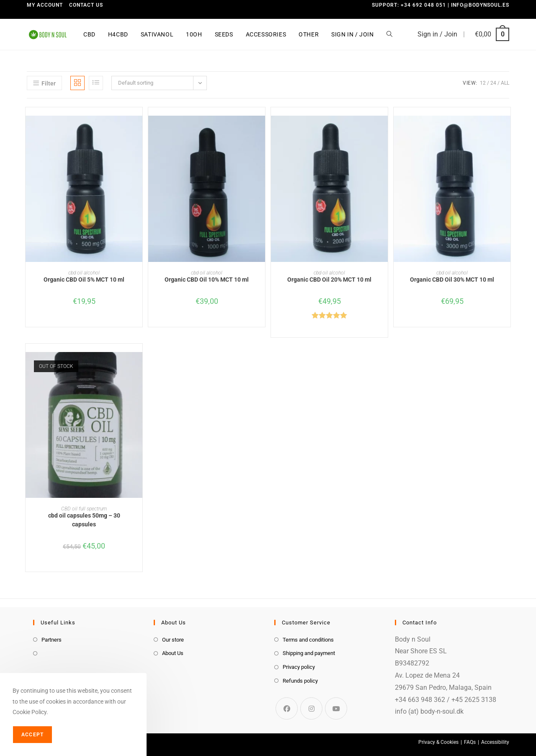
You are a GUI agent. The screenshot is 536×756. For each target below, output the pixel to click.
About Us (173, 653)
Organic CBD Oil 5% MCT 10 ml (84, 280)
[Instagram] (311, 708)
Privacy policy (299, 667)
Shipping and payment (309, 653)
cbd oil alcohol (84, 273)
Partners (52, 640)
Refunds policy (300, 681)
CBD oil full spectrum (84, 509)
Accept (32, 735)
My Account (45, 5)
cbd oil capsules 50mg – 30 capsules (84, 520)
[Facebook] (287, 708)
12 (483, 83)
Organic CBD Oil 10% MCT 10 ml (207, 280)
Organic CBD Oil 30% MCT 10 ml (452, 280)
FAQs (470, 742)
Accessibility (495, 742)
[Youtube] (336, 708)
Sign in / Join (437, 34)
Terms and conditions (308, 640)
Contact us (86, 5)
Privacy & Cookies (438, 742)
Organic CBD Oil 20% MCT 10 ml (329, 280)
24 (493, 83)
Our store (173, 640)
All (505, 83)
